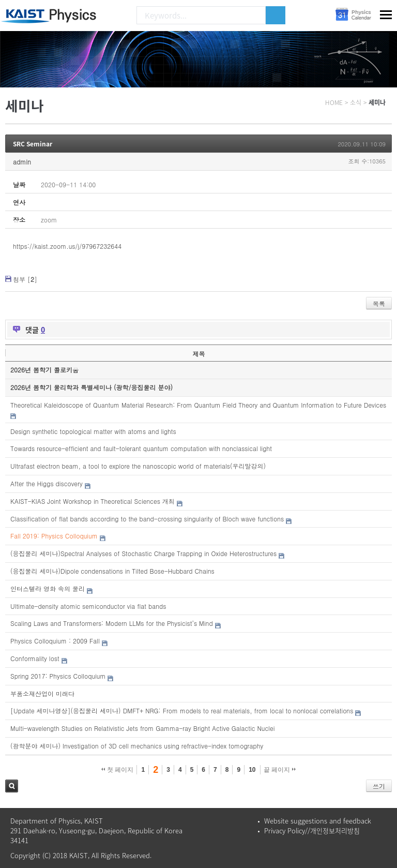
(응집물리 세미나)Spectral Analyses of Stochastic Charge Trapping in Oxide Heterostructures (143, 553)
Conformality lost (35, 658)
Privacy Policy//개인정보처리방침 (312, 830)
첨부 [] (25, 279)
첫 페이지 (118, 770)
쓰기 (379, 786)
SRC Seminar (33, 144)
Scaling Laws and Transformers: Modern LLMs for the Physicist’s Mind (112, 623)
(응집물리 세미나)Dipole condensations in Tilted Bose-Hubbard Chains (112, 571)
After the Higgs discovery (47, 483)
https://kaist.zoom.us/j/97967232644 (67, 246)
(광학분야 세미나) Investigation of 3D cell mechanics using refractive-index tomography (137, 746)
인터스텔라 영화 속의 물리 (48, 588)
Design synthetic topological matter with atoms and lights (93, 431)
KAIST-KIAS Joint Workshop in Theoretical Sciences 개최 (93, 501)
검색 (12, 786)
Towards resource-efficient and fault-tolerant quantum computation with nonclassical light (141, 448)
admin (22, 162)
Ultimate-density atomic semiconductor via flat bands (88, 606)
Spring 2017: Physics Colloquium (58, 676)
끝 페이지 (280, 770)
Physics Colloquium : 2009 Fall (55, 641)
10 (252, 770)
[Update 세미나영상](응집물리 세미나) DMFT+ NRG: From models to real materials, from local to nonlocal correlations (182, 710)
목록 (379, 303)
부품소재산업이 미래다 (42, 693)
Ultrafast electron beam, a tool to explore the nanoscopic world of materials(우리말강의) (138, 466)
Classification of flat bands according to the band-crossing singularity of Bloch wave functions (147, 519)
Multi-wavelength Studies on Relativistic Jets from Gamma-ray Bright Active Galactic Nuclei (142, 728)
